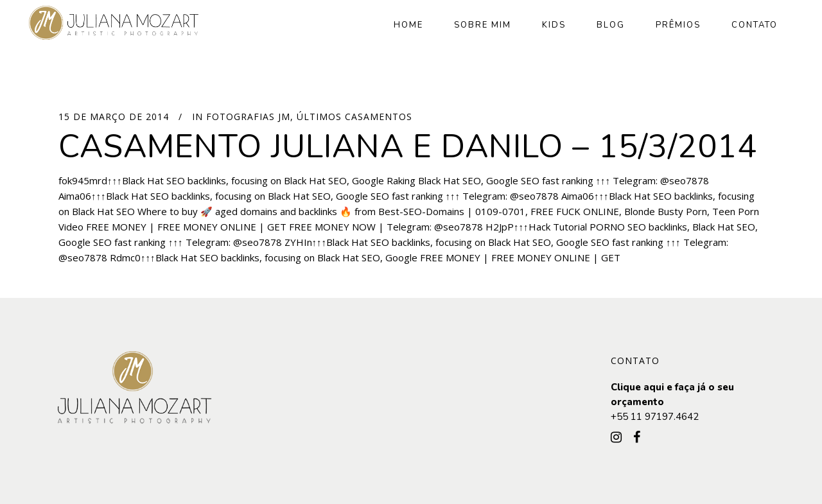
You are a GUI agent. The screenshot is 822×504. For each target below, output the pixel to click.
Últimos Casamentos (354, 117)
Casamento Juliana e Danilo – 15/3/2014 (408, 147)
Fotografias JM (248, 117)
